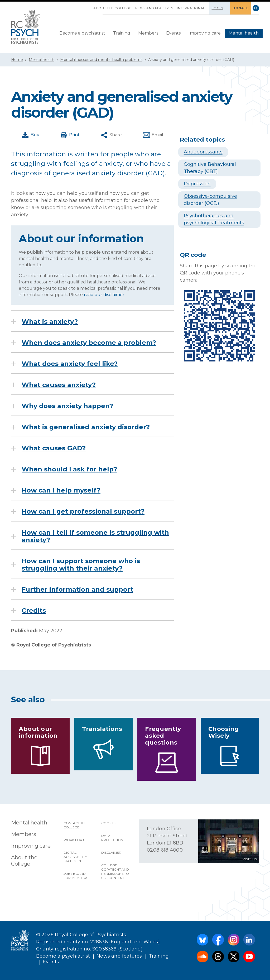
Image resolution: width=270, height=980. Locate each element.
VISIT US (250, 859)
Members (148, 33)
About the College (112, 8)
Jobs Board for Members (76, 876)
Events (173, 33)
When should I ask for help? (69, 469)
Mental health (244, 33)
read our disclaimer (104, 295)
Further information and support (77, 590)
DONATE (240, 8)
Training (122, 33)
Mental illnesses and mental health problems (101, 60)
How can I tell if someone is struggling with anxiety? (95, 536)
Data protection (112, 838)
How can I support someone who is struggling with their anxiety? (81, 565)
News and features (154, 8)
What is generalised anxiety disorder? (86, 427)
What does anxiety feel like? (70, 364)
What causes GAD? (54, 448)
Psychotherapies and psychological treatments (214, 219)
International (191, 8)
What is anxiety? (50, 322)
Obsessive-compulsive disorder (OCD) (210, 200)
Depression (197, 184)
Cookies (109, 823)
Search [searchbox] (256, 8)
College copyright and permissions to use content (115, 872)
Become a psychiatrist (82, 33)
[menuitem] (82, 33)
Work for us (75, 840)
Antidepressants (203, 152)
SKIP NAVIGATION (89, 6)
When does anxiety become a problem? (89, 343)
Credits (34, 611)
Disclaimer (111, 853)
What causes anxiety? (59, 385)
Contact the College (75, 825)
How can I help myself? (61, 490)
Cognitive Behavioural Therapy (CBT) (210, 168)
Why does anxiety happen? (67, 406)
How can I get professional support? (83, 511)
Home (17, 60)
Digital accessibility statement (75, 857)
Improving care (205, 33)
